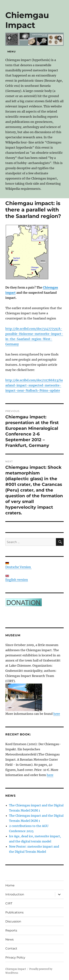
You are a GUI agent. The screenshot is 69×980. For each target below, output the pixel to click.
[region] (34, 39)
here (57, 714)
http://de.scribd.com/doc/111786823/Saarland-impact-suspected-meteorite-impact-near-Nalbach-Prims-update (34, 385)
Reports (11, 930)
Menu (11, 51)
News (9, 939)
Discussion (13, 921)
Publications (14, 912)
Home (10, 885)
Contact (11, 948)
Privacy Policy (15, 957)
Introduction (15, 894)
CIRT (9, 903)
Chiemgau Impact (27, 20)
